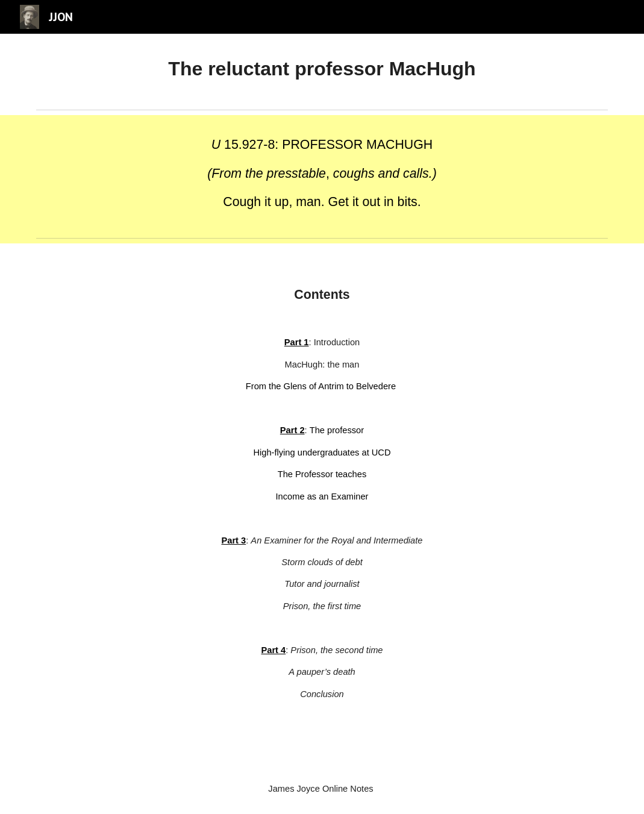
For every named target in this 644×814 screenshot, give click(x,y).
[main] (322, 69)
